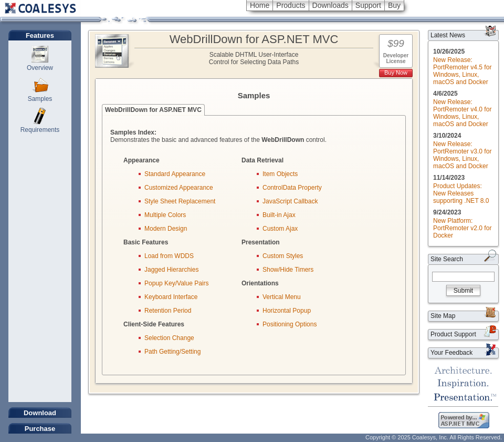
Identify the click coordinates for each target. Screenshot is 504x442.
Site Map (443, 316)
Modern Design (166, 229)
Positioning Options (290, 324)
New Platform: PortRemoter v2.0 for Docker (462, 228)
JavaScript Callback (290, 201)
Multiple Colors (165, 215)
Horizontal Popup (287, 311)
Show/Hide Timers (288, 270)
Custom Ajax (280, 229)
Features (40, 35)
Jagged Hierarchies (171, 270)
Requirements (40, 130)
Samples (40, 99)
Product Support (453, 334)
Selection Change (169, 338)
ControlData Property (292, 188)
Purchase (40, 429)
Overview (40, 68)
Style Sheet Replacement (180, 201)
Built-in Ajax (279, 215)
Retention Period (168, 311)
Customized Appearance (179, 188)
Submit (463, 291)
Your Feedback (451, 353)
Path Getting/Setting (172, 352)
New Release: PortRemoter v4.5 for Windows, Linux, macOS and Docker (462, 71)
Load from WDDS (169, 256)
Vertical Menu (282, 297)
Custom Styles (283, 256)
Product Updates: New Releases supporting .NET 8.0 (461, 193)
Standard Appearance (175, 174)
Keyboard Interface (171, 297)
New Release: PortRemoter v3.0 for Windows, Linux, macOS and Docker (462, 155)
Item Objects (280, 174)
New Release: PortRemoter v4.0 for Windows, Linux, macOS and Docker (462, 113)
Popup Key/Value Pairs (177, 283)
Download (40, 413)
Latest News (448, 35)
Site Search (447, 259)
